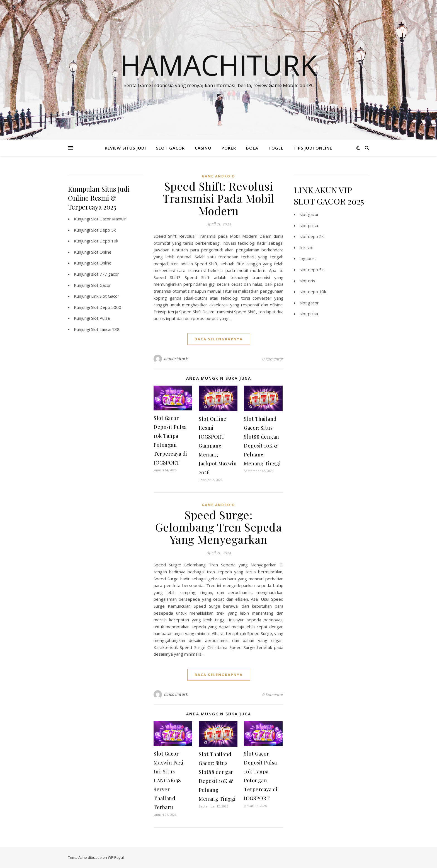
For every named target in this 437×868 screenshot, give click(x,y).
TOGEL (276, 148)
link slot (307, 247)
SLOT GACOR (170, 148)
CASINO (203, 148)
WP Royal (116, 857)
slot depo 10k (313, 292)
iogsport (308, 258)
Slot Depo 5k (103, 230)
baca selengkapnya (219, 339)
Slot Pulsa (100, 318)
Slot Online (101, 252)
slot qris (307, 281)
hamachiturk (176, 359)
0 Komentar (273, 359)
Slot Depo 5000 (106, 307)
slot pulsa (309, 225)
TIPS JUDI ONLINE (313, 148)
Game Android (219, 176)
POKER (229, 148)
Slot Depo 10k (105, 241)
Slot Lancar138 (105, 329)
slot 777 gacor (105, 274)
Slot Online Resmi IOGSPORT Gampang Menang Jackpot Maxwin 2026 (218, 446)
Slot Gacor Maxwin (109, 219)
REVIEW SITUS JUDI (125, 148)
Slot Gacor (101, 285)
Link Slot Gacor (105, 296)
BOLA (252, 148)
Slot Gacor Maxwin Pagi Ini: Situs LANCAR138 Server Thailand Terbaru (169, 780)
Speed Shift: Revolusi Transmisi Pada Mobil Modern (219, 198)
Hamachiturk (219, 65)
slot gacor (309, 214)
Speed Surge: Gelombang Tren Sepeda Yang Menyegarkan (219, 527)
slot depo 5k (312, 236)
